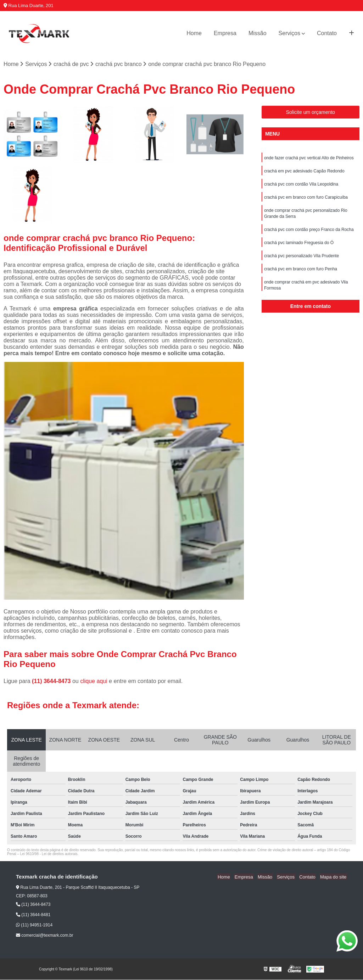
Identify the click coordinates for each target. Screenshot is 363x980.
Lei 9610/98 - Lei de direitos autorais (49, 854)
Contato (327, 33)
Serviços (289, 33)
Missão (258, 33)
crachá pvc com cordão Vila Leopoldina (301, 185)
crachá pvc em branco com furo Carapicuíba (306, 199)
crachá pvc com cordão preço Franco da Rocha (309, 232)
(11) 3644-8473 (52, 681)
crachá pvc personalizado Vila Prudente (301, 259)
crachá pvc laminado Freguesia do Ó (299, 246)
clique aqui (94, 681)
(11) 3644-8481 (33, 915)
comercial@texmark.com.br (45, 936)
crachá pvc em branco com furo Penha (301, 272)
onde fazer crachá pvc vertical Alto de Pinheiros (309, 158)
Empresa (225, 33)
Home (194, 33)
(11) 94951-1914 (34, 925)
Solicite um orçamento (311, 112)
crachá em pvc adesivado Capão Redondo (304, 172)
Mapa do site (334, 877)
